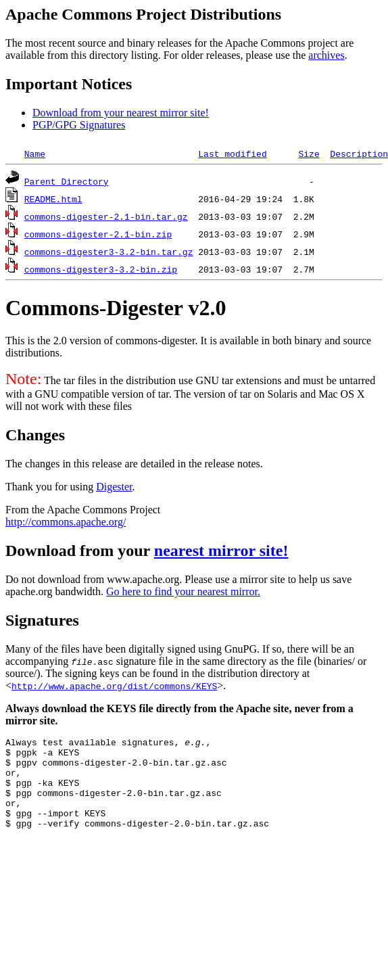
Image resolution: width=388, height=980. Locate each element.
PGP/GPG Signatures (79, 125)
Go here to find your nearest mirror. (183, 591)
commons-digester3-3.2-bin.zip (101, 269)
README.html (53, 199)
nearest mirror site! (221, 551)
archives (326, 55)
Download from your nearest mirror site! (121, 113)
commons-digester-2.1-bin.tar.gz (106, 216)
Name (35, 154)
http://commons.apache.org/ (66, 522)
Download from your (80, 551)
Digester (114, 487)
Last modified (232, 154)
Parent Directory (67, 181)
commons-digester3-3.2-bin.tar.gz (109, 252)
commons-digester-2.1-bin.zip (98, 234)
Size (309, 154)
